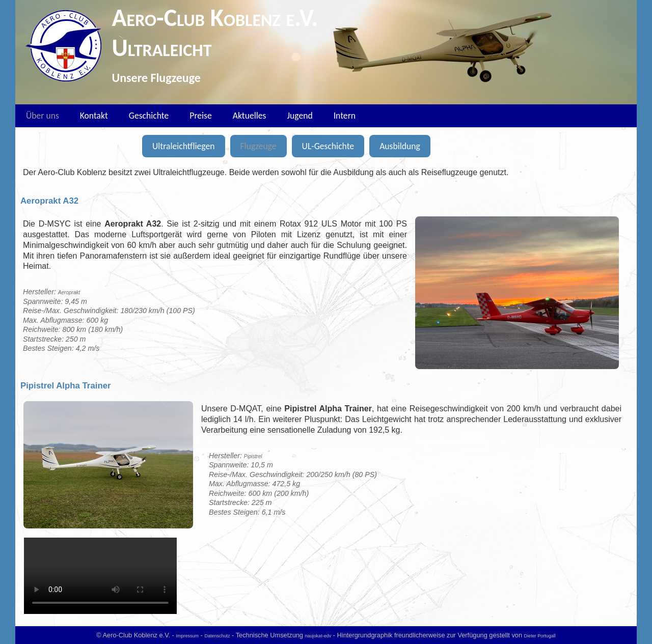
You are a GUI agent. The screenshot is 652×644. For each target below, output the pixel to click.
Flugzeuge (259, 146)
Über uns (43, 116)
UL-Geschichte (328, 146)
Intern (345, 116)
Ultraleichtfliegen (184, 146)
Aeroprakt (69, 292)
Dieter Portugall (540, 636)
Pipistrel (253, 456)
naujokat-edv (318, 636)
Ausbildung (400, 146)
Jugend (300, 116)
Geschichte (149, 116)
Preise (200, 116)
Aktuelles (250, 116)
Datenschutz (217, 636)
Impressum (187, 636)
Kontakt (94, 116)
